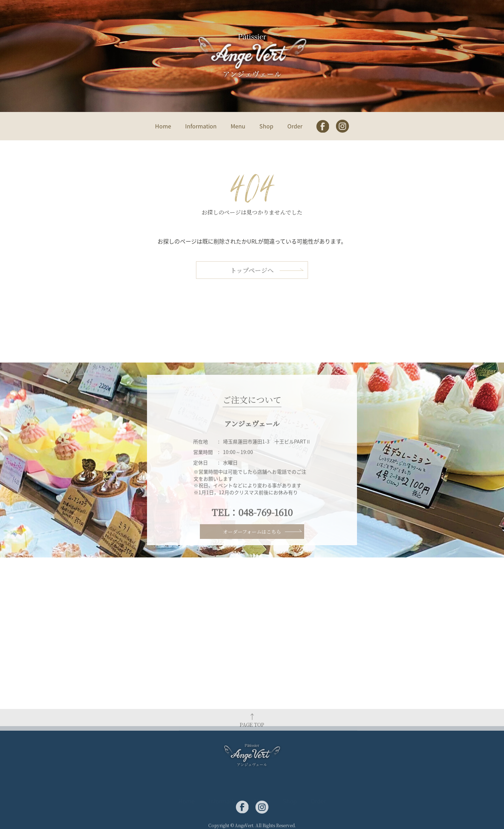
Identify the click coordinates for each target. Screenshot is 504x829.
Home (163, 126)
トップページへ (252, 283)
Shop (266, 126)
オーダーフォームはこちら (252, 543)
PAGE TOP (252, 736)
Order (295, 126)
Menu (238, 126)
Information (201, 126)
